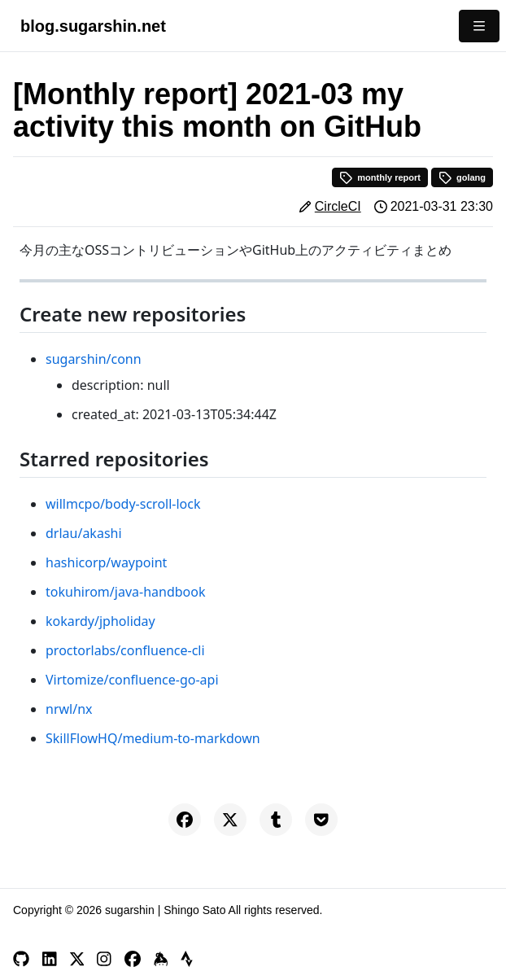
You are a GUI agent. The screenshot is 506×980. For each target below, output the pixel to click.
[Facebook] (133, 959)
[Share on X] (230, 820)
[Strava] (187, 959)
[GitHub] (21, 959)
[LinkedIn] (50, 959)
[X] (77, 959)
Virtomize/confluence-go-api (132, 680)
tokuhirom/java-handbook (125, 592)
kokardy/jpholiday (100, 621)
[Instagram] (104, 959)
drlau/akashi (84, 533)
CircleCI (338, 206)
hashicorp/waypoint (106, 562)
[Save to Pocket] (321, 820)
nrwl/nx (69, 709)
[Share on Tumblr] (276, 820)
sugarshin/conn (94, 359)
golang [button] (462, 177)
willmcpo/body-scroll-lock (123, 504)
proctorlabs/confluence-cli (125, 650)
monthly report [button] (380, 177)
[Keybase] (161, 959)
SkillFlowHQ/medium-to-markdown (153, 738)
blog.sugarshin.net (93, 26)
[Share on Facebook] (185, 820)
